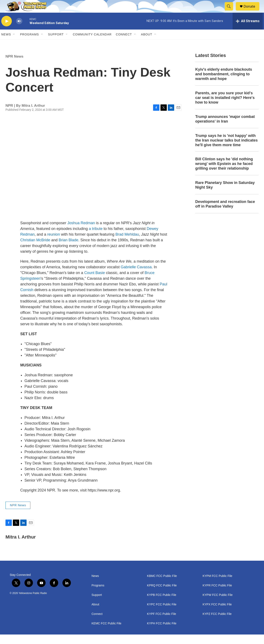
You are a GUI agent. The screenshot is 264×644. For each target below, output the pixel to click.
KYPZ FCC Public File (217, 623)
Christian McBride (35, 250)
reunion (54, 244)
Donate (252, 11)
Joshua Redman (81, 232)
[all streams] (248, 31)
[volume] (19, 31)
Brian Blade (68, 250)
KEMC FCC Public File (106, 633)
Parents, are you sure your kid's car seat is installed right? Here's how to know (225, 107)
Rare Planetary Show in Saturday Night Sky (225, 194)
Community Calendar (92, 44)
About (95, 614)
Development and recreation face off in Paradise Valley (225, 213)
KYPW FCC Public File (218, 604)
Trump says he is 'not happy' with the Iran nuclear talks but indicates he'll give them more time (226, 150)
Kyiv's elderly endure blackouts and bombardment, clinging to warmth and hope (224, 84)
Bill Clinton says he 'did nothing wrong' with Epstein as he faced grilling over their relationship (224, 173)
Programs (30, 44)
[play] (7, 31)
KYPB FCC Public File (162, 604)
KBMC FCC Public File (162, 585)
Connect (124, 44)
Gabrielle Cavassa (136, 277)
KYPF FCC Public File (162, 623)
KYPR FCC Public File (217, 595)
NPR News (14, 66)
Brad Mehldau (127, 244)
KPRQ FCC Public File (162, 595)
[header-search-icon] (231, 11)
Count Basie (94, 282)
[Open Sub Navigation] (14, 44)
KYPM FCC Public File (218, 585)
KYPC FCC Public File (162, 614)
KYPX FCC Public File (217, 614)
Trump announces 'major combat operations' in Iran (225, 128)
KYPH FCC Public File (162, 633)
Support (56, 44)
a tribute (96, 238)
